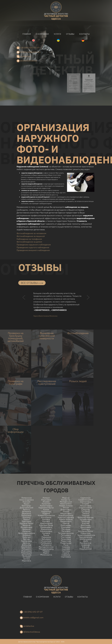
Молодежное (66, 502)
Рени (66, 545)
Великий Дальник (26, 530)
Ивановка (26, 561)
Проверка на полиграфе (16, 382)
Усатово (86, 523)
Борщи (27, 519)
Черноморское (86, 537)
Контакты (84, 34)
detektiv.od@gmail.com (29, 52)
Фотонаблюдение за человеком (31, 233)
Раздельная (66, 543)
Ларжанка (46, 537)
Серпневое (86, 498)
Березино (26, 514)
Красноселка (46, 523)
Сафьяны (66, 555)
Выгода (26, 539)
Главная (27, 34)
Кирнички (46, 512)
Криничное (46, 529)
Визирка (26, 535)
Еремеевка (26, 547)
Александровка (27, 500)
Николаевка (66, 504)
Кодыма (46, 514)
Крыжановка (46, 531)
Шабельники (86, 539)
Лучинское (46, 541)
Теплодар (86, 521)
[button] (24, 302)
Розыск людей (78, 381)
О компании (42, 34)
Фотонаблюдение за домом (29, 242)
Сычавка (86, 512)
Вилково (26, 537)
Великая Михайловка (26, 526)
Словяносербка (86, 500)
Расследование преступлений (47, 382)
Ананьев (26, 502)
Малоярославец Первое (46, 550)
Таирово (86, 516)
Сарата (66, 553)
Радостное (66, 541)
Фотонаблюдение (78, 333)
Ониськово (66, 525)
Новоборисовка (66, 516)
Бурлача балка (27, 523)
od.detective (24, 56)
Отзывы (70, 34)
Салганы (66, 551)
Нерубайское (86, 549)
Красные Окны (46, 525)
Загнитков (26, 555)
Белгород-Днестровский (27, 507)
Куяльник (66, 527)
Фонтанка (86, 525)
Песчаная (66, 529)
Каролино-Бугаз (46, 508)
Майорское (46, 545)
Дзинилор (27, 545)
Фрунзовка (86, 527)
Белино (27, 510)
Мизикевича (46, 555)
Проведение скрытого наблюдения (33, 247)
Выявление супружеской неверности (47, 336)
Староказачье (86, 508)
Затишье (26, 557)
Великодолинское (26, 533)
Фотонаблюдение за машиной (31, 236)
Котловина (46, 517)
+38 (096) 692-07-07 (28, 48)
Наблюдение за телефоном (29, 239)
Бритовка (27, 521)
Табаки (86, 514)
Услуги (57, 34)
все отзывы (32, 283)
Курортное (86, 533)
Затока (26, 559)
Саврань (66, 547)
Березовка (26, 516)
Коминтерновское (46, 516)
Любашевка (46, 543)
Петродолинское (66, 533)
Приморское (86, 543)
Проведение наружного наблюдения (34, 245)
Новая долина (66, 506)
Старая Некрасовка (86, 505)
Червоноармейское (86, 535)
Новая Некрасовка (66, 513)
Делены (27, 543)
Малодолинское (46, 547)
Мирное (66, 498)
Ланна (46, 535)
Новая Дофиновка (66, 509)
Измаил (46, 498)
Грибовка (86, 529)
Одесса (66, 523)
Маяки (46, 553)
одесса (56, 17)
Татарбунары (86, 519)
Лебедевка (26, 549)
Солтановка (86, 502)
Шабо (86, 541)
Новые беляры (66, 519)
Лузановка (66, 539)
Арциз (26, 504)
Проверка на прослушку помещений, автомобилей (16, 337)
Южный (86, 547)
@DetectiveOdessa (27, 61)
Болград (26, 517)
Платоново (66, 537)
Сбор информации (16, 430)
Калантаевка (46, 506)
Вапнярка (46, 539)
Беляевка (27, 512)
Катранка (66, 500)
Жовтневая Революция (27, 552)
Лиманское (27, 498)
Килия (46, 510)
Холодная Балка (86, 531)
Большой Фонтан (86, 517)
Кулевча (46, 533)
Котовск (46, 521)
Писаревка (66, 535)
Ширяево (86, 545)
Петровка (66, 531)
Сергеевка (66, 557)
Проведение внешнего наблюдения (33, 250)
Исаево (46, 502)
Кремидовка (46, 527)
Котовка (46, 519)
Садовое (66, 549)
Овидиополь (66, 521)
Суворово (86, 510)
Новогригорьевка (66, 517)
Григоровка (27, 541)
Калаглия (46, 504)
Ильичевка (46, 500)
